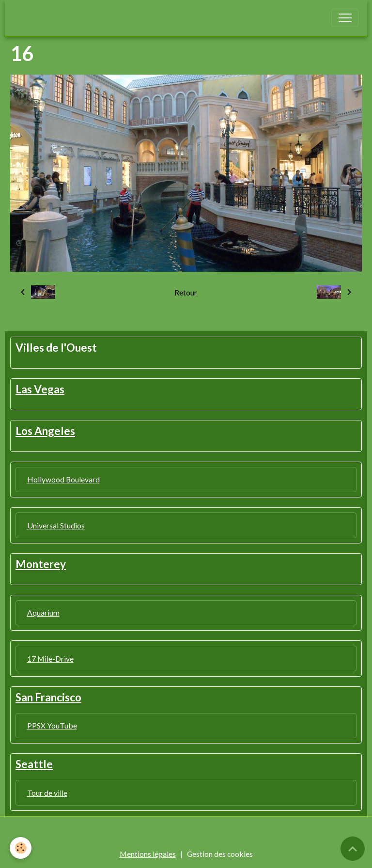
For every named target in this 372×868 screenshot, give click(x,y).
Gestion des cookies (220, 854)
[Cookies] (21, 848)
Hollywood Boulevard (63, 479)
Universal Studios (56, 525)
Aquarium (43, 612)
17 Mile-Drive (50, 659)
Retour (186, 292)
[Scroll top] (353, 849)
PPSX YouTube (52, 725)
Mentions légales (148, 854)
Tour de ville (47, 793)
